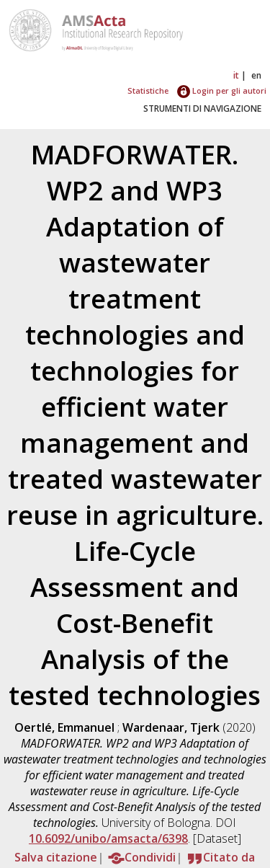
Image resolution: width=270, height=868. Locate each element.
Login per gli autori (222, 90)
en (256, 75)
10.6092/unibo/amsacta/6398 (108, 838)
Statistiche (148, 90)
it (236, 75)
